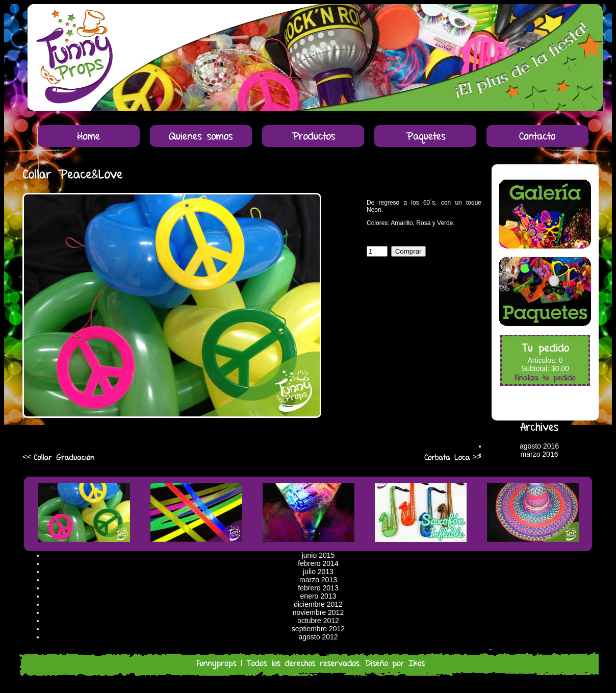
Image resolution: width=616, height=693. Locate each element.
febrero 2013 (318, 588)
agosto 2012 (318, 637)
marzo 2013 (318, 580)
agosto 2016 (539, 446)
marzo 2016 (540, 454)
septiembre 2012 (318, 629)
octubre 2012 (318, 621)
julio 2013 (318, 572)
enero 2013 (318, 596)
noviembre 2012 (318, 612)
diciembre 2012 (318, 604)
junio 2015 (318, 555)
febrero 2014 (318, 563)
